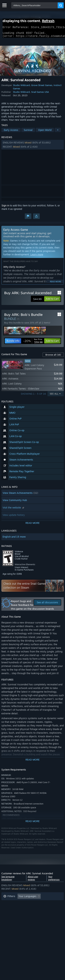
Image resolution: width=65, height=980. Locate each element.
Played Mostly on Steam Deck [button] (38, 909)
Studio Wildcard (21, 87)
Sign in (5, 207)
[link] (33, 343)
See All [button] (54, 396)
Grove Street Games (42, 87)
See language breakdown (8, 880)
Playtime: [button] (9, 909)
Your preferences (54, 880)
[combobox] (35, 5)
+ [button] (58, 132)
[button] (33, 147)
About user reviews (33, 880)
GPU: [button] (46, 914)
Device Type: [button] (11, 919)
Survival (28, 132)
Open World (45, 132)
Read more (55, 284)
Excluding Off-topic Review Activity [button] (23, 904)
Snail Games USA (40, 94)
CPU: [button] (34, 914)
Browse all (53, 357)
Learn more (37, 256)
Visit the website (14, 510)
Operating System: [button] (14, 914)
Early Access (11, 132)
